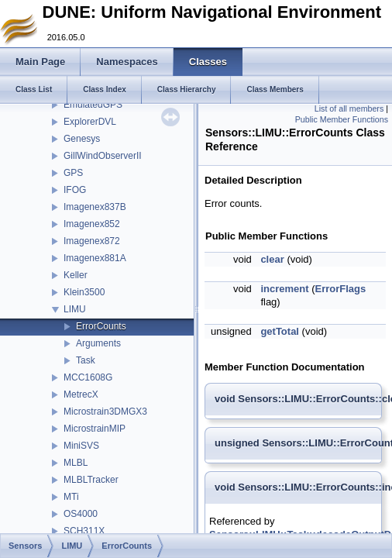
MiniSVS (81, 446)
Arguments (98, 343)
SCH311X (84, 531)
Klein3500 (84, 292)
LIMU (75, 309)
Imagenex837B (95, 207)
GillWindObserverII (103, 156)
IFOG (75, 190)
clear (272, 259)
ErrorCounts (101, 326)
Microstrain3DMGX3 (105, 412)
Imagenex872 (92, 241)
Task (86, 360)
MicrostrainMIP (95, 429)
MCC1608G (88, 377)
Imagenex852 (92, 224)
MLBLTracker (91, 480)
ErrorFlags (340, 289)
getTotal (280, 331)
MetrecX (81, 394)
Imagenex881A (95, 258)
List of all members (349, 108)
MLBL (76, 463)
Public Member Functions (342, 119)
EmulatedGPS (93, 105)
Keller (76, 275)
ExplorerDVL (90, 122)
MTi (71, 497)
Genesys (82, 139)
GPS (73, 173)
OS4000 (81, 514)
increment (284, 289)
